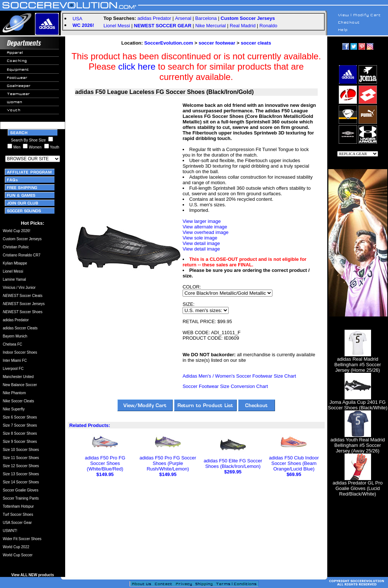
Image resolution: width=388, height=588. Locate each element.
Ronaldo (268, 26)
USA (77, 19)
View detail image (201, 243)
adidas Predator (154, 18)
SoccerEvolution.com (169, 43)
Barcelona (206, 18)
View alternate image (205, 227)
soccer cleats (256, 43)
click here (137, 66)
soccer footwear (217, 43)
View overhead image (206, 232)
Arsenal (183, 18)
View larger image (202, 221)
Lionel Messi (117, 26)
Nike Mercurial (210, 26)
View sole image (200, 238)
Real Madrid (243, 26)
